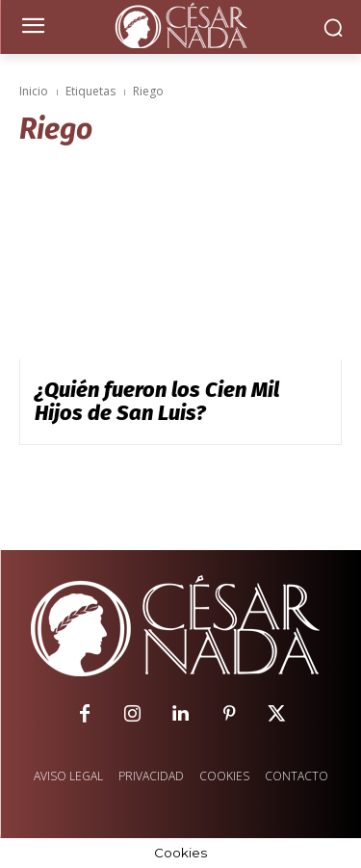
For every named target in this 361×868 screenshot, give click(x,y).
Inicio (34, 91)
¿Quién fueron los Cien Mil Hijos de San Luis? (157, 401)
